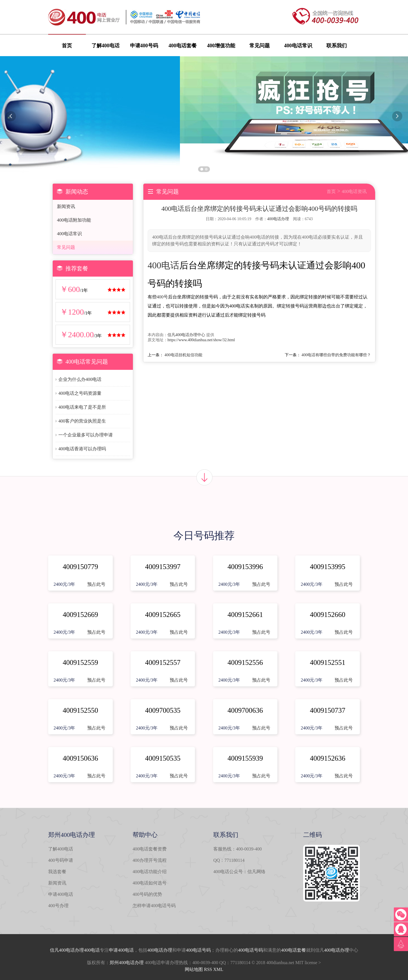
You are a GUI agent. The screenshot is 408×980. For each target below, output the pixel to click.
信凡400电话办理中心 (186, 335)
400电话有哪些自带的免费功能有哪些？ (336, 355)
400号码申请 (61, 860)
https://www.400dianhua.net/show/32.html (201, 340)
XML (218, 969)
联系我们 (337, 46)
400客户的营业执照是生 (82, 421)
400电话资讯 (354, 191)
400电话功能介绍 (150, 872)
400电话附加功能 (74, 220)
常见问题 (260, 46)
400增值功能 (221, 46)
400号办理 (58, 906)
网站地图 (194, 969)
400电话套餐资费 (150, 849)
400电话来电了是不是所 (82, 407)
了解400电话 (106, 46)
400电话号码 (198, 950)
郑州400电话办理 (127, 963)
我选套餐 (57, 872)
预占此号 (96, 584)
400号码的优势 (147, 894)
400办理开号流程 (150, 860)
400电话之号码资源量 (80, 393)
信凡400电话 (62, 950)
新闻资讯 (66, 206)
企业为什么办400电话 (80, 379)
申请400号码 (144, 46)
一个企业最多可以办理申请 (86, 435)
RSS (208, 969)
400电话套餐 (183, 46)
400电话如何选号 (150, 883)
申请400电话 (61, 894)
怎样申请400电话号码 (154, 906)
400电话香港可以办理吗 (82, 449)
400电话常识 (298, 46)
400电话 (163, 265)
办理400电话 (87, 950)
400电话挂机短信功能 (183, 355)
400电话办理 (278, 219)
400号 (162, 297)
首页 (67, 46)
